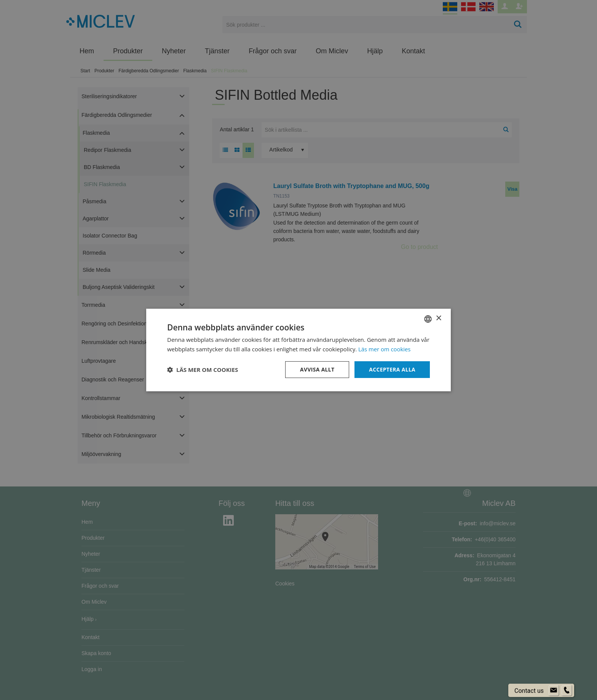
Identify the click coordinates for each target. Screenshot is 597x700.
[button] (203, 370)
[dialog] (298, 350)
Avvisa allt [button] (316, 369)
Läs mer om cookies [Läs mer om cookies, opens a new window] (385, 349)
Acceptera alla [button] (392, 369)
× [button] (438, 318)
